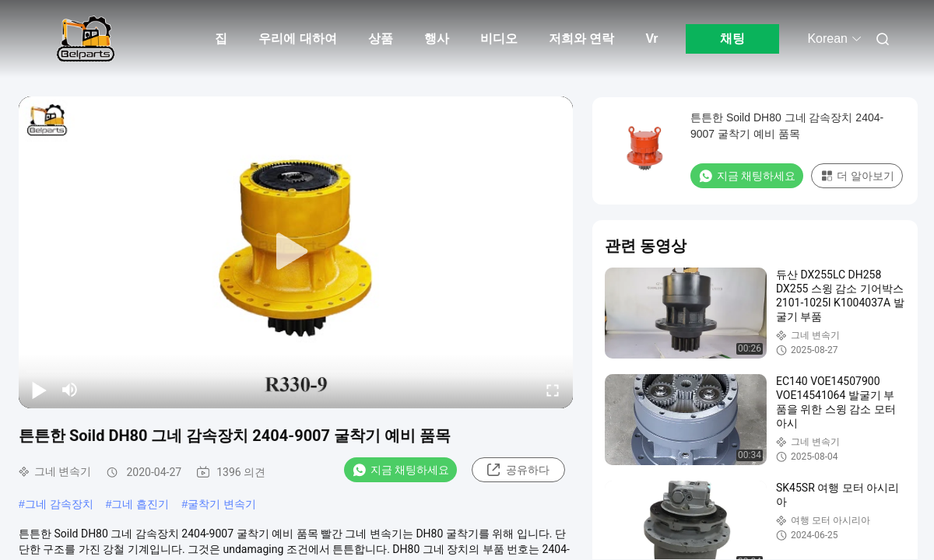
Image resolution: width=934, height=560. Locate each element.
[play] (296, 252)
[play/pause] (39, 390)
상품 (381, 38)
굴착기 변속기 (222, 504)
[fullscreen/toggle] (553, 390)
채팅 (732, 38)
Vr (651, 38)
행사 (437, 38)
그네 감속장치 (59, 504)
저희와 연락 (581, 38)
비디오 (499, 38)
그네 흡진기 (140, 504)
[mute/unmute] (70, 390)
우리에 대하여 (297, 38)
